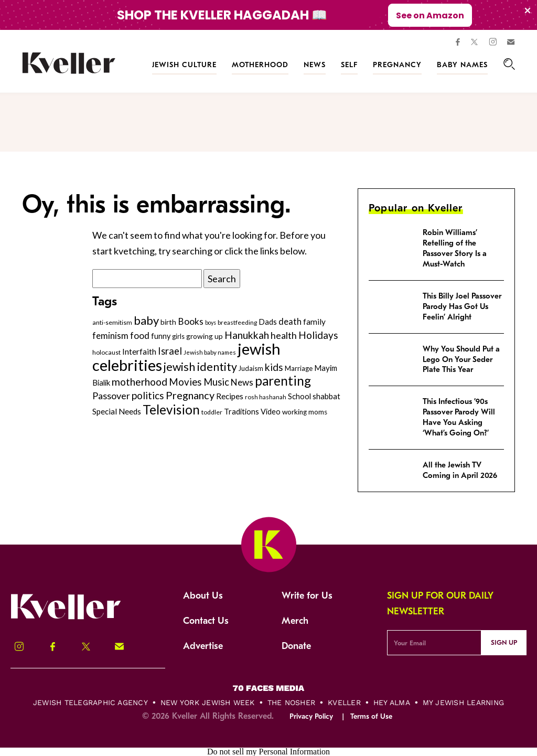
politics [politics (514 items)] (148, 395)
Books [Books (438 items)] (191, 321)
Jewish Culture (184, 65)
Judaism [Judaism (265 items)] (251, 368)
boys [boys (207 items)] (211, 322)
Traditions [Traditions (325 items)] (241, 412)
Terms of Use (371, 716)
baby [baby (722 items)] (146, 320)
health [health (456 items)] (284, 335)
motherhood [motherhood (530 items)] (139, 382)
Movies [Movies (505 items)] (185, 382)
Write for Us (307, 596)
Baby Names (462, 65)
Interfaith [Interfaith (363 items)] (139, 352)
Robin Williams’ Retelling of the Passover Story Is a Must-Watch (455, 248)
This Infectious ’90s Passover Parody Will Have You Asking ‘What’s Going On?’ (459, 417)
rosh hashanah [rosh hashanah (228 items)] (266, 397)
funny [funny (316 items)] (161, 336)
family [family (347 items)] (314, 322)
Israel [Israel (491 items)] (170, 351)
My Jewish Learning (463, 702)
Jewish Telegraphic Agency (90, 702)
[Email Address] (434, 643)
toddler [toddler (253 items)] (212, 412)
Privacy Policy (311, 716)
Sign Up (504, 642)
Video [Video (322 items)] (271, 412)
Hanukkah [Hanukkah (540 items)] (247, 335)
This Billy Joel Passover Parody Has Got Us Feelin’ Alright (462, 306)
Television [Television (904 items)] (171, 409)
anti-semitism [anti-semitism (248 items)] (112, 322)
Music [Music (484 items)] (216, 382)
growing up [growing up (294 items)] (205, 336)
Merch (295, 621)
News (315, 65)
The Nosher (291, 702)
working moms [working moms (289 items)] (305, 412)
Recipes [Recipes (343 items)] (230, 396)
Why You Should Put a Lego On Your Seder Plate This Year (461, 359)
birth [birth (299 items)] (168, 322)
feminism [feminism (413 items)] (110, 336)
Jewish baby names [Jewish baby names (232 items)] (210, 352)
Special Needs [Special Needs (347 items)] (117, 411)
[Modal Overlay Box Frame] (268, 15)
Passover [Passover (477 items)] (111, 396)
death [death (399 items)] (290, 322)
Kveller (344, 702)
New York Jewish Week (208, 702)
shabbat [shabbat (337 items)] (326, 396)
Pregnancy (397, 65)
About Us (203, 596)
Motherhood (260, 65)
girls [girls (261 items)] (178, 336)
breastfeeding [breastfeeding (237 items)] (237, 322)
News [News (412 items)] (242, 382)
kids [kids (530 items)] (274, 367)
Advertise (203, 646)
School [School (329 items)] (299, 396)
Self (349, 65)
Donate (296, 646)
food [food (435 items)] (140, 336)
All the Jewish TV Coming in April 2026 (460, 470)
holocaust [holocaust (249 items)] (106, 352)
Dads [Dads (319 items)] (268, 322)
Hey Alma (392, 702)
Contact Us (206, 621)
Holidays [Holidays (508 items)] (318, 335)
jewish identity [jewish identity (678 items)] (200, 367)
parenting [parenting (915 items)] (283, 381)
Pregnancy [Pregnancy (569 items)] (190, 395)
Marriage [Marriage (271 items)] (299, 368)
